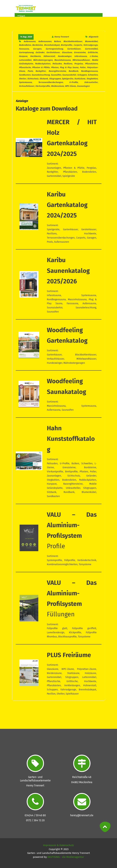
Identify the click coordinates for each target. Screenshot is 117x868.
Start (21, 16)
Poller (83, 67)
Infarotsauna (81, 56)
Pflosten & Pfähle (41, 67)
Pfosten (55, 67)
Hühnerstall (49, 56)
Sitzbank (44, 79)
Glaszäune (67, 52)
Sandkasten (25, 75)
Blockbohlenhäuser (73, 41)
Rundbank (73, 71)
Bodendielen (25, 45)
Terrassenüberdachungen (51, 82)
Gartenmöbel (91, 49)
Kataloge (22, 101)
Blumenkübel (91, 41)
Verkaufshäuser (27, 86)
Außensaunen (45, 41)
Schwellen (93, 75)
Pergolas (79, 64)
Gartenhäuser (74, 49)
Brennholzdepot (52, 45)
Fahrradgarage (91, 45)
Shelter (23, 79)
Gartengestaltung (54, 49)
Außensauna (30, 41)
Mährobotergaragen (43, 60)
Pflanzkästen (91, 64)
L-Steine (94, 56)
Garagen (37, 49)
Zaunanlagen (83, 86)
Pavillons (68, 64)
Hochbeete (35, 56)
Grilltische (93, 52)
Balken (57, 41)
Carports (78, 45)
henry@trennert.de (82, 815)
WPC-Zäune (70, 86)
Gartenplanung (26, 52)
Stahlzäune (80, 79)
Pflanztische (25, 67)
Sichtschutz (33, 79)
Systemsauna (25, 82)
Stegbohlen (92, 79)
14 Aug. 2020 (26, 37)
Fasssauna (24, 49)
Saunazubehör (69, 75)
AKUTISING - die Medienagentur (66, 857)
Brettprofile (67, 45)
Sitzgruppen (55, 79)
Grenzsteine (80, 52)
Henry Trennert (62, 37)
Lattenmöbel (25, 60)
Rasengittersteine (57, 71)
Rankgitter (41, 71)
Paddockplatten (43, 64)
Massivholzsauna (62, 60)
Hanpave (23, 56)
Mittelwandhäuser (81, 60)
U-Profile (74, 82)
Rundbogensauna (89, 71)
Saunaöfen (56, 75)
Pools (30, 71)
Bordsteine (37, 45)
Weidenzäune (57, 86)
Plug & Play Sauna (69, 67)
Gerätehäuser (53, 52)
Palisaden (57, 64)
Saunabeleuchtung (41, 75)
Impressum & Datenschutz (58, 845)
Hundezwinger (65, 56)
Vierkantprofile (43, 86)
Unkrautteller (91, 82)
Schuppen (82, 75)
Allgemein (93, 37)
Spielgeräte (68, 79)
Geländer (40, 52)
